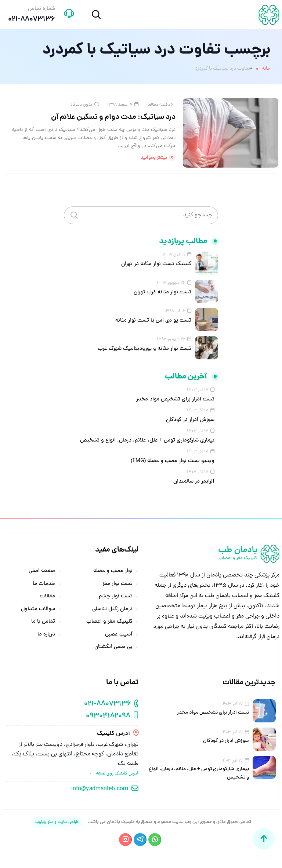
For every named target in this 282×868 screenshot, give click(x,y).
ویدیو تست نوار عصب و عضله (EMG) (173, 461)
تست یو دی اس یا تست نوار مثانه (153, 321)
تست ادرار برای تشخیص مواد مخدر (175, 400)
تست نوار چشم (116, 597)
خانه (266, 69)
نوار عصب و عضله (113, 571)
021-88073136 (108, 704)
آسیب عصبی (119, 635)
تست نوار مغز (117, 584)
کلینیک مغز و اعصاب (109, 622)
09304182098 (108, 716)
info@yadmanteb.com (100, 789)
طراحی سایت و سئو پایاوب (57, 822)
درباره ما (46, 635)
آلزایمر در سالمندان (194, 482)
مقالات (47, 597)
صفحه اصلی (42, 571)
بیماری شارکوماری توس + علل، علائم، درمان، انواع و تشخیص (147, 441)
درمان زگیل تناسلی (112, 609)
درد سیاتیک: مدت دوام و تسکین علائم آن (113, 117)
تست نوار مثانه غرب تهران (162, 292)
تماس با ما (43, 622)
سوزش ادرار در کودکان (190, 420)
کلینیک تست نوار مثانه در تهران (156, 264)
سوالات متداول (38, 609)
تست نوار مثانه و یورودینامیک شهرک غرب (144, 349)
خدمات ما (44, 584)
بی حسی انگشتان (113, 647)
